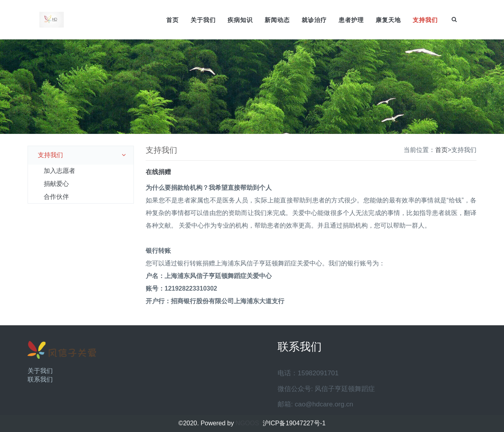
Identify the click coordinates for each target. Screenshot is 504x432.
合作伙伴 (56, 197)
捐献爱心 (56, 184)
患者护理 (351, 20)
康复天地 (388, 20)
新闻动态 (277, 20)
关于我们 (203, 20)
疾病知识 (240, 20)
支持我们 (425, 20)
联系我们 (40, 379)
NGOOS (247, 423)
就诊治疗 (314, 20)
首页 (172, 20)
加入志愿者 (59, 171)
